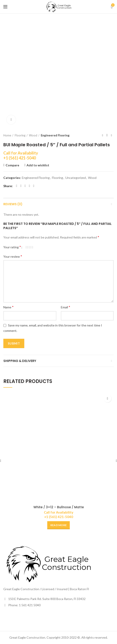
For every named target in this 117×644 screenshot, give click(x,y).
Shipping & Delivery (20, 361)
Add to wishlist (38, 165)
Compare (12, 165)
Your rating (12, 247)
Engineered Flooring (55, 135)
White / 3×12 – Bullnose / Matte (59, 507)
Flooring (20, 135)
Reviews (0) (13, 204)
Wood (33, 135)
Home (7, 135)
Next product (111, 135)
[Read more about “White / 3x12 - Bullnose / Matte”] (59, 525)
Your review (13, 256)
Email (66, 307)
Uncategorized (76, 178)
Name (8, 307)
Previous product (103, 135)
